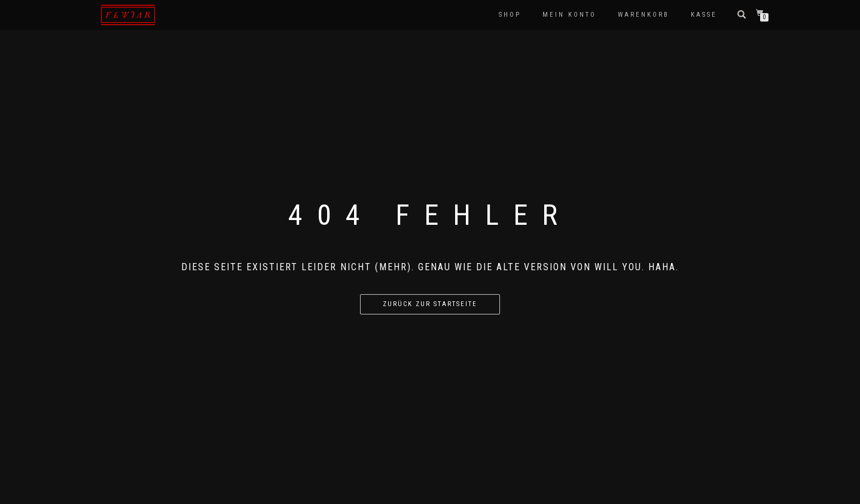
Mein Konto (569, 15)
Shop (510, 15)
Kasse (704, 15)
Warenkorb (644, 15)
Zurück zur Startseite (430, 304)
